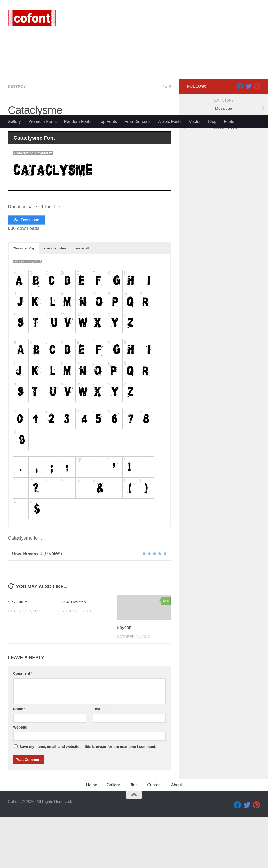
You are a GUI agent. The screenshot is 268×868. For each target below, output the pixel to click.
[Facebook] (240, 136)
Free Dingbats (138, 122)
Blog (212, 122)
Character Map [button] (24, 299)
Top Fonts (108, 122)
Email (99, 760)
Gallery (14, 122)
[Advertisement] (134, 76)
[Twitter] (249, 136)
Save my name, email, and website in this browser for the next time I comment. (88, 797)
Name (19, 760)
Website (20, 778)
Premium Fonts (42, 122)
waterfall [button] (82, 299)
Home (92, 836)
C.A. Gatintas (76, 653)
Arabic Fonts (170, 122)
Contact (154, 836)
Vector (195, 122)
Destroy (18, 136)
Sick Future (19, 653)
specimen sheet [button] (56, 299)
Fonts (229, 122)
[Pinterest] (257, 136)
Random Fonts (78, 122)
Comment (23, 724)
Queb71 (21, 174)
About (176, 836)
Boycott (124, 678)
